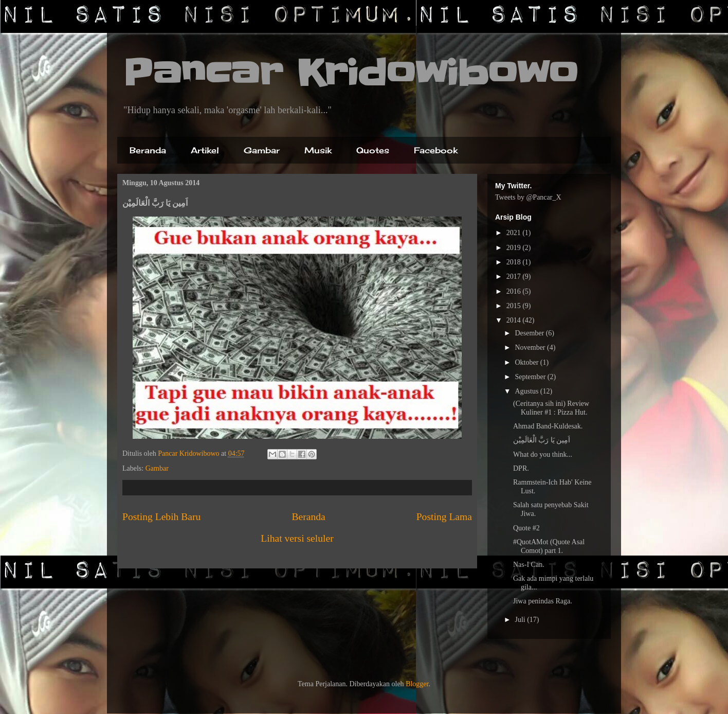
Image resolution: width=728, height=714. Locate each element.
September (531, 377)
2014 (515, 320)
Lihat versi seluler (297, 538)
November (531, 347)
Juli (521, 620)
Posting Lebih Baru (161, 517)
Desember (530, 333)
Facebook (436, 150)
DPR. (521, 468)
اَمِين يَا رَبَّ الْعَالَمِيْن (542, 440)
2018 (515, 262)
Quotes (373, 150)
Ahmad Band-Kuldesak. (548, 426)
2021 (515, 233)
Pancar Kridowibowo (350, 73)
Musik (318, 150)
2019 (515, 248)
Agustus (527, 391)
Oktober (527, 362)
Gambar (262, 150)
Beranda (148, 150)
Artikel (205, 150)
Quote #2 (526, 528)
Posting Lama (444, 517)
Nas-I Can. (529, 565)
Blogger (417, 684)
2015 (515, 306)
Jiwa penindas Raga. (543, 601)
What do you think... (543, 454)
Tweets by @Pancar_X (528, 197)
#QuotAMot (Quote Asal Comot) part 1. (549, 546)
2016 (515, 291)
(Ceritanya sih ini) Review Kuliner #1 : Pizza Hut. (551, 408)
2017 (515, 276)
